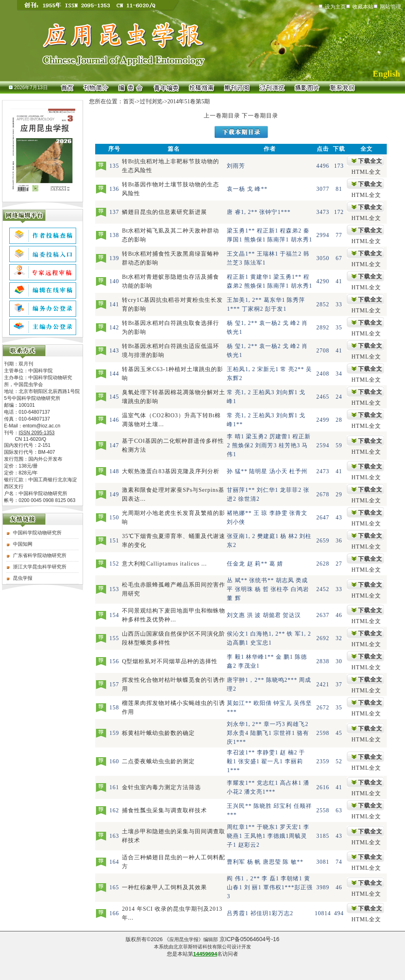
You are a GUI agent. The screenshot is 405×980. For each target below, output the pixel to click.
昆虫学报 (23, 578)
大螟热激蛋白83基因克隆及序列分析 (171, 471)
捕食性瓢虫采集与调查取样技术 (164, 810)
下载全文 (370, 161)
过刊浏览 (151, 101)
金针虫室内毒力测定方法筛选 (161, 787)
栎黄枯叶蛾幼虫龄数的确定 (158, 733)
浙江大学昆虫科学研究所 (40, 567)
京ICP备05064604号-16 (249, 939)
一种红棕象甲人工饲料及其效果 (164, 887)
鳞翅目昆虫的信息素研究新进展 (164, 212)
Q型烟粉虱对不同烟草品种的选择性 (170, 661)
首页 (129, 101)
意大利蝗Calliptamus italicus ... (164, 564)
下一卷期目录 (260, 116)
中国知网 (23, 544)
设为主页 (335, 7)
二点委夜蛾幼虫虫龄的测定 (158, 761)
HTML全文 (367, 172)
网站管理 (390, 7)
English (386, 74)
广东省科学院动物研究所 (40, 555)
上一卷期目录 (222, 116)
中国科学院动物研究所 (37, 533)
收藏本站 (363, 7)
